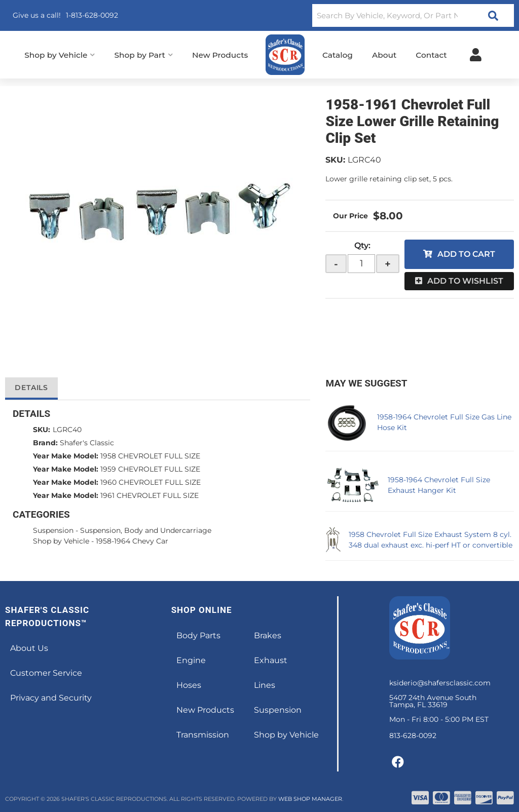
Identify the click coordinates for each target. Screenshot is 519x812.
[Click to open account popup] (476, 55)
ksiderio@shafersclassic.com (440, 683)
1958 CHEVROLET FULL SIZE (150, 456)
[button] (413, 15)
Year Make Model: (66, 456)
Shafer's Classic (87, 443)
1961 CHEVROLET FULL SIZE (150, 495)
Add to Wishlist (465, 281)
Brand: (45, 443)
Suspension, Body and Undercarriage (146, 530)
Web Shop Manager (310, 799)
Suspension (53, 530)
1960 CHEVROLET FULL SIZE (151, 482)
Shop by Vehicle (61, 541)
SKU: (335, 160)
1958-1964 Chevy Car (132, 541)
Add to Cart (466, 254)
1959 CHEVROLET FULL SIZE (150, 469)
